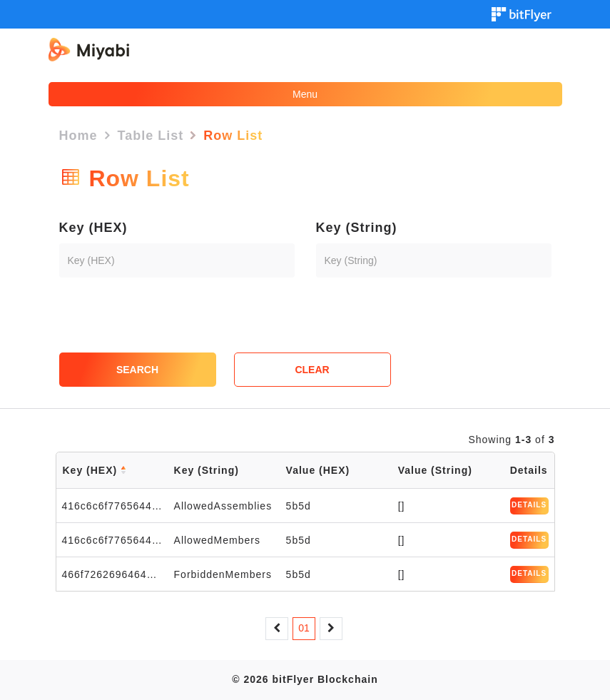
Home (78, 136)
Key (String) (357, 228)
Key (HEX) (93, 228)
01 (304, 628)
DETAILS (529, 505)
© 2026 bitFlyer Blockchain (305, 679)
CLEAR (312, 370)
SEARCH (137, 370)
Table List (151, 136)
